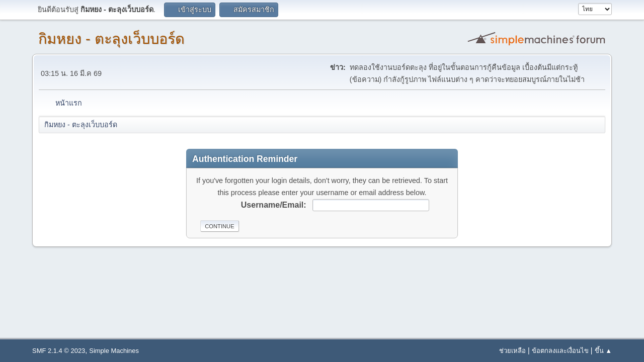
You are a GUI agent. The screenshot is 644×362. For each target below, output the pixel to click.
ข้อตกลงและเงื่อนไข (560, 351)
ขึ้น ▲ (603, 351)
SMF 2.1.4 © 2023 (59, 351)
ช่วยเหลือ (512, 351)
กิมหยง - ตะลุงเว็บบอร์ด (111, 39)
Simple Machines (114, 351)
